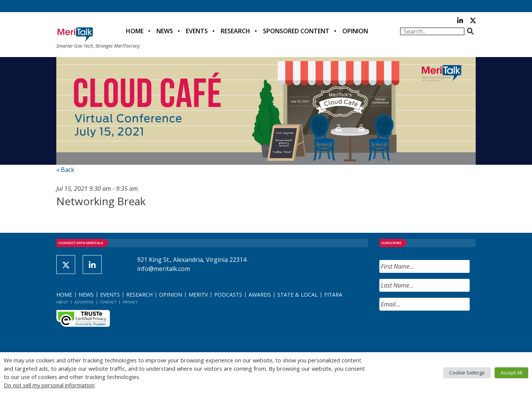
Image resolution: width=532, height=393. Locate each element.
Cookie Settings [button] (467, 373)
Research (235, 31)
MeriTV (198, 295)
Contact (108, 302)
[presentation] (437, 331)
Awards (260, 295)
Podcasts (228, 295)
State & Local (298, 295)
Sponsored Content (296, 31)
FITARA (333, 295)
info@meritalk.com (164, 269)
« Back (65, 170)
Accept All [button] (511, 373)
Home (135, 31)
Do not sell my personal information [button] (49, 385)
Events (197, 31)
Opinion (355, 31)
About (62, 302)
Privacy (130, 302)
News (165, 31)
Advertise (84, 302)
